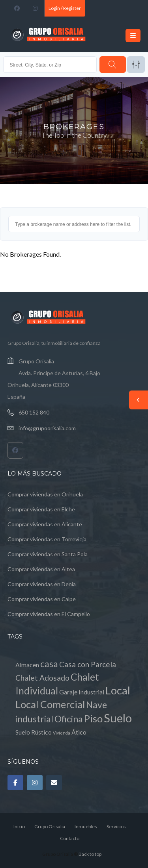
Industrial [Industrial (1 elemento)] (91, 692)
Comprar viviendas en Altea (41, 569)
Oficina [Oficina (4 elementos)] (69, 719)
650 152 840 (34, 412)
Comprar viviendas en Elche (41, 509)
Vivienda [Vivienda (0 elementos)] (62, 733)
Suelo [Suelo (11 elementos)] (118, 718)
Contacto (70, 838)
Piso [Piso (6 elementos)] (93, 718)
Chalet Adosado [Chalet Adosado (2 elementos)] (42, 678)
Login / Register (65, 8)
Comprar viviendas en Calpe (42, 599)
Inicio (19, 826)
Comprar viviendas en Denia (42, 584)
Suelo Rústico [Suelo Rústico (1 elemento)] (34, 732)
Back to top (90, 854)
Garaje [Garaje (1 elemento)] (68, 692)
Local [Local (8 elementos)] (118, 690)
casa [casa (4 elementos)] (49, 664)
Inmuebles (86, 826)
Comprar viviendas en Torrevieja (47, 539)
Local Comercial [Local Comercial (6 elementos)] (50, 704)
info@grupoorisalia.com (47, 428)
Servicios (116, 826)
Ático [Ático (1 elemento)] (79, 732)
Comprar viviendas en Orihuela (45, 494)
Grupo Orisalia (50, 826)
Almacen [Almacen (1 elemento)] (27, 665)
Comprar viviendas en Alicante (45, 524)
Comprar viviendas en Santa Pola (48, 554)
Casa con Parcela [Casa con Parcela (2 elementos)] (88, 664)
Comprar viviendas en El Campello (49, 614)
